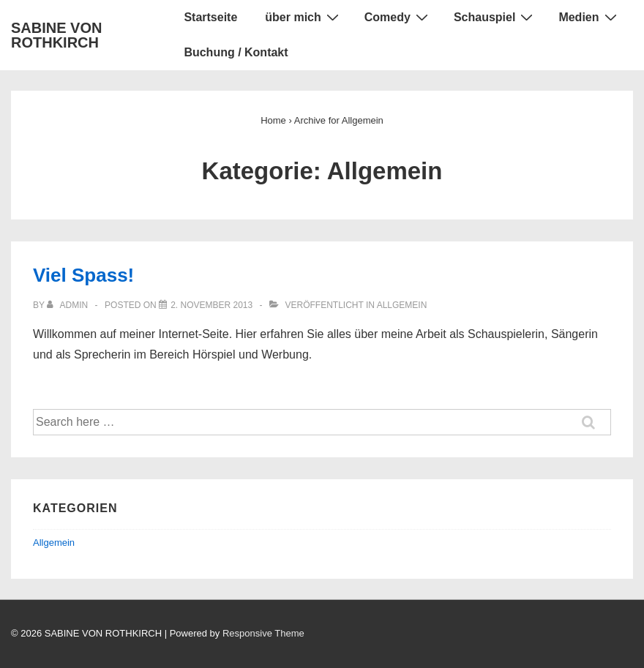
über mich (303, 17)
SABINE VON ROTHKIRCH (56, 35)
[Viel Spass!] (211, 305)
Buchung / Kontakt (236, 52)
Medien (589, 17)
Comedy (398, 17)
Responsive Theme (263, 633)
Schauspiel (495, 17)
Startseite (210, 17)
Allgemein (402, 305)
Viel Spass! (83, 275)
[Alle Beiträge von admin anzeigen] (68, 305)
